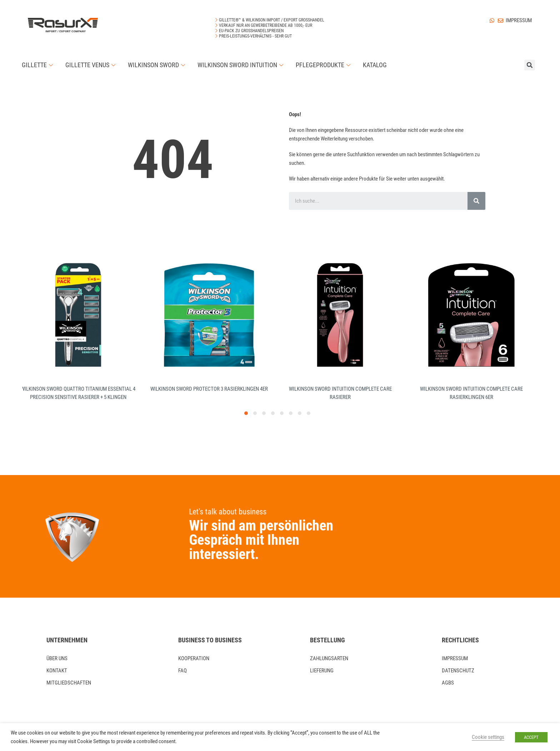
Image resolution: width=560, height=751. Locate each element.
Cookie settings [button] (488, 737)
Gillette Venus (91, 65)
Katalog (375, 65)
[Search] (476, 201)
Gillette (38, 65)
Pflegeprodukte (324, 65)
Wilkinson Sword (157, 65)
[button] (246, 413)
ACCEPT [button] (531, 737)
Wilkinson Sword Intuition (241, 65)
